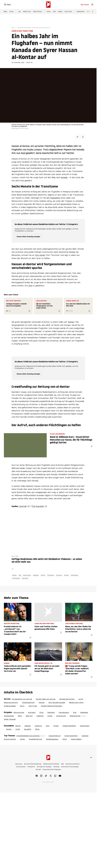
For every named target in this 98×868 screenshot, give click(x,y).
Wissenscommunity (11, 702)
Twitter (71, 322)
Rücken (9, 729)
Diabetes (28, 726)
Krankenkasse (9, 716)
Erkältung (38, 726)
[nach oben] (91, 757)
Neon (13, 28)
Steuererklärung (55, 736)
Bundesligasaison (52, 739)
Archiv (81, 699)
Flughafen (36, 575)
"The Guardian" (38, 506)
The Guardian (16, 578)
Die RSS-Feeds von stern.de (46, 699)
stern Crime (68, 12)
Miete (20, 716)
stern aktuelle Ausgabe (57, 702)
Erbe (75, 712)
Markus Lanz (27, 12)
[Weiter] (93, 12)
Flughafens (55, 198)
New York (29, 716)
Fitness (56, 726)
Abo (85, 5)
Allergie (18, 726)
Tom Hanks (40, 255)
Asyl (30, 286)
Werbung (56, 767)
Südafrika (40, 716)
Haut (48, 726)
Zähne (37, 729)
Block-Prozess (38, 12)
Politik (89, 12)
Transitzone (51, 575)
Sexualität (28, 729)
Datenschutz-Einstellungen (70, 767)
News (5, 12)
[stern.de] (48, 5)
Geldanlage (84, 712)
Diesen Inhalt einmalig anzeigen (28, 237)
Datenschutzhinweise (73, 764)
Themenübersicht (28, 702)
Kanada (64, 177)
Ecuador (66, 575)
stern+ (49, 12)
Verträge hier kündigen (44, 767)
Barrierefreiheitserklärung (33, 764)
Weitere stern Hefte (76, 702)
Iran (19, 12)
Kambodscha (74, 575)
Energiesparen (64, 712)
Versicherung (61, 716)
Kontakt (38, 770)
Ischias (22, 739)
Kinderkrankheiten (69, 726)
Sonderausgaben (10, 706)
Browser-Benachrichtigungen (52, 706)
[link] (92, 5)
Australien (32, 712)
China (41, 712)
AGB (62, 764)
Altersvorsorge (19, 712)
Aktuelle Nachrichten (67, 699)
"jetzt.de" (23, 506)
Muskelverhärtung (35, 739)
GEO (54, 12)
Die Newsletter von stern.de (22, 699)
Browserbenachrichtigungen (52, 770)
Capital (60, 12)
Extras (12, 12)
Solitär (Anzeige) (10, 719)
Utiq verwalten (21, 767)
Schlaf (18, 729)
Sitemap (42, 702)
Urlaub (50, 716)
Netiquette (31, 767)
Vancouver (59, 575)
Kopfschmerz (85, 726)
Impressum (19, 764)
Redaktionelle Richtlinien (51, 764)
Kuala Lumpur (27, 575)
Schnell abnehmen (71, 736)
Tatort (65, 739)
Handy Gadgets (76, 739)
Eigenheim (51, 712)
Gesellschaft (80, 12)
